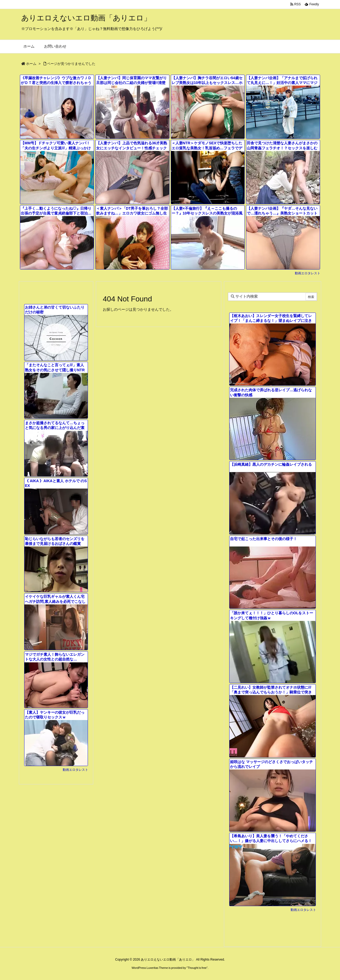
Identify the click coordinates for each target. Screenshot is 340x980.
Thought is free (197, 968)
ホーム (31, 64)
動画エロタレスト (308, 273)
